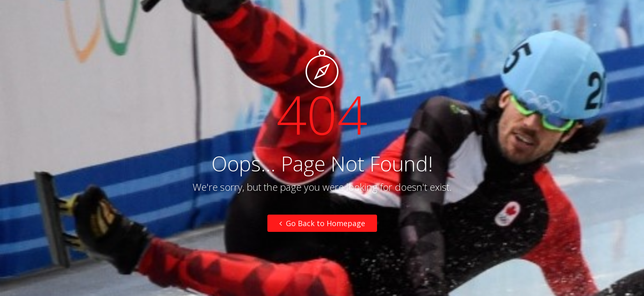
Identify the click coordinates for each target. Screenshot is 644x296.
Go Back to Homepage (322, 223)
